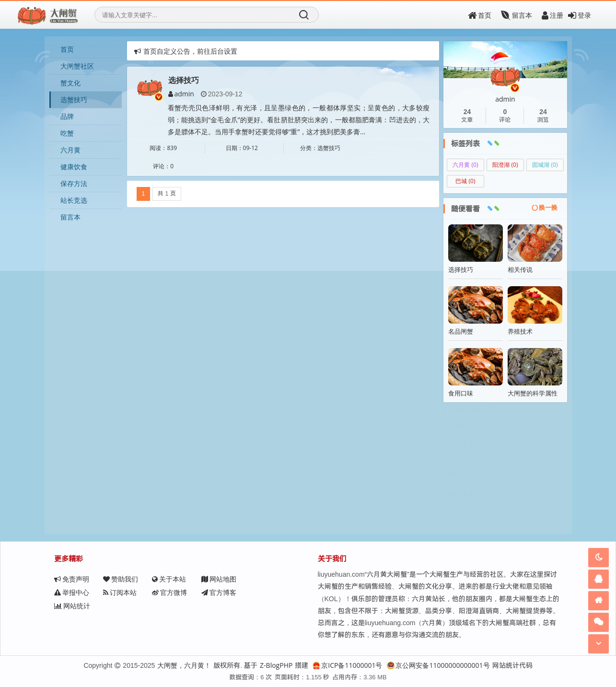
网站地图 (218, 579)
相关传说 (520, 269)
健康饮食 (74, 167)
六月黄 (70, 150)
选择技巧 (184, 81)
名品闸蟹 (461, 331)
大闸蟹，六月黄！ (184, 665)
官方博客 (169, 592)
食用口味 (461, 393)
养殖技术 (520, 331)
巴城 (465, 181)
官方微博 (121, 592)
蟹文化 (70, 83)
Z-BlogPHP (276, 665)
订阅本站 (71, 592)
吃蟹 (67, 133)
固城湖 (545, 165)
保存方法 (74, 183)
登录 (580, 15)
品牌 (67, 116)
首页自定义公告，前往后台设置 (186, 51)
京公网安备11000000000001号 (438, 665)
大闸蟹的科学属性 (533, 393)
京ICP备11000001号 (347, 665)
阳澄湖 (505, 165)
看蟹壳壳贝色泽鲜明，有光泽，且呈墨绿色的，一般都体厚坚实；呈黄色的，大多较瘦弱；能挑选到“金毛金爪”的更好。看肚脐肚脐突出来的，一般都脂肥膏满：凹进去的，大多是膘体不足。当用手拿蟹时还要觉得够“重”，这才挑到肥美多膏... (299, 120)
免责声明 (72, 579)
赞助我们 (121, 579)
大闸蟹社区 (77, 66)
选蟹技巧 (74, 99)
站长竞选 (74, 200)
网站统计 (219, 592)
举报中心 (267, 579)
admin (181, 94)
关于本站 (169, 579)
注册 (552, 15)
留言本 (517, 15)
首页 (480, 15)
